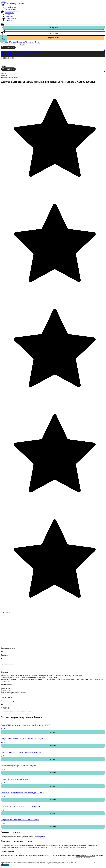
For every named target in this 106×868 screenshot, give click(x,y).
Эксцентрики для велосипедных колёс (14, 847)
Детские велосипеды (55, 847)
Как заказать (9, 13)
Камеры (42, 845)
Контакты (8, 20)
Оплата (8, 15)
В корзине (54, 33)
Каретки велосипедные (9, 701)
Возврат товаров (11, 18)
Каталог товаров (11, 9)
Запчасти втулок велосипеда (88, 845)
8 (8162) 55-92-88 (7, 4)
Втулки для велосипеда (70, 845)
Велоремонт (17, 52)
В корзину (54, 28)
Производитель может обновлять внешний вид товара (16, 712)
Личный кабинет (11, 7)
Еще (41, 52)
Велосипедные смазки (31, 845)
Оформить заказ (53, 38)
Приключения (27, 52)
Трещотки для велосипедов (72, 847)
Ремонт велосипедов (12, 11)
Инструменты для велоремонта (12, 845)
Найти (22, 45)
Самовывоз (9, 16)
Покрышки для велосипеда (38, 847)
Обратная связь (19, 4)
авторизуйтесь (40, 837)
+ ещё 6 (85, 847)
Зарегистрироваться (13, 56)
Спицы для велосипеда (53, 845)
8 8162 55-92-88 (8, 47)
